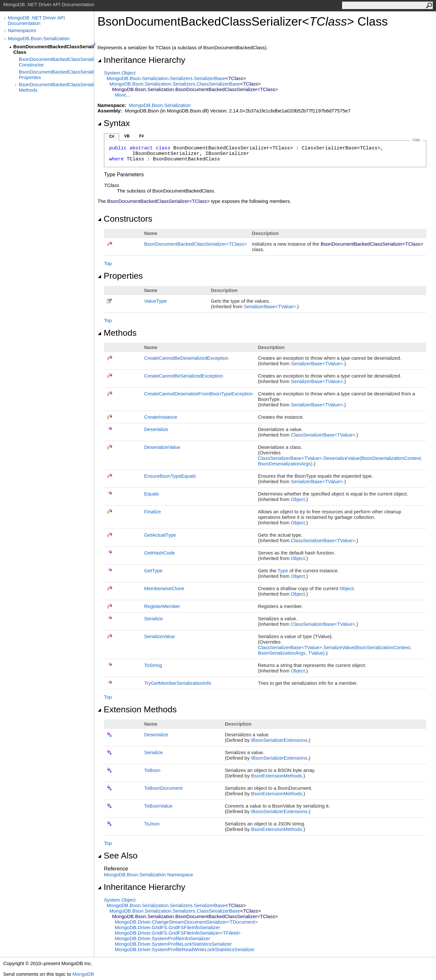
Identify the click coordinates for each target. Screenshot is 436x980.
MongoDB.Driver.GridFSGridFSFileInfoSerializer (167, 927)
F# (142, 136)
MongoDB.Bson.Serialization (39, 38)
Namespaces (22, 30)
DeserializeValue (162, 447)
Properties (120, 276)
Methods (117, 333)
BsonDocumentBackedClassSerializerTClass (195, 244)
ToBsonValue (158, 806)
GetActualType (160, 535)
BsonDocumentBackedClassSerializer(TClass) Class (54, 49)
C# (112, 136)
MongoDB (83, 974)
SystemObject (120, 73)
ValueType (155, 301)
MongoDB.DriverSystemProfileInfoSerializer (162, 938)
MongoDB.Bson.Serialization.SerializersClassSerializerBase (175, 84)
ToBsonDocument (163, 788)
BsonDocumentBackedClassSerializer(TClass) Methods (56, 87)
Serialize (154, 618)
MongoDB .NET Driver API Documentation (36, 20)
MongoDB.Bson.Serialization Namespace (149, 875)
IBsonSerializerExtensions (279, 740)
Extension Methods (137, 709)
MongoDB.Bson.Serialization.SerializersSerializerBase (166, 78)
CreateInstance (161, 417)
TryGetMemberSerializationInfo (178, 683)
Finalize (153, 512)
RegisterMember (162, 606)
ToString (153, 665)
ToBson (152, 770)
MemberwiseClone (164, 588)
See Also (118, 856)
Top (108, 263)
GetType (153, 571)
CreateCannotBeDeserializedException (186, 358)
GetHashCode (160, 553)
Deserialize (156, 429)
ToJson (152, 824)
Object (298, 499)
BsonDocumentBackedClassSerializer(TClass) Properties (56, 75)
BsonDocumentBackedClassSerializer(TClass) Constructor (56, 62)
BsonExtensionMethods (277, 776)
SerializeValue (160, 636)
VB (127, 136)
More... (122, 95)
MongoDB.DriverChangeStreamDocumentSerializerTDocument (186, 922)
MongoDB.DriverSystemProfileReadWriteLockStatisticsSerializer (185, 949)
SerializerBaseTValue (270, 306)
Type (283, 571)
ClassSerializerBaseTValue (323, 435)
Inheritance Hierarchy (141, 60)
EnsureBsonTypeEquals (170, 476)
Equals (152, 494)
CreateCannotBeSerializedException (184, 376)
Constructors (125, 219)
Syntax (114, 123)
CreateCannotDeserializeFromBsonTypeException (198, 394)
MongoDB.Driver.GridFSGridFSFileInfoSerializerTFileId (178, 933)
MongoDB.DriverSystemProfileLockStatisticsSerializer (173, 944)
